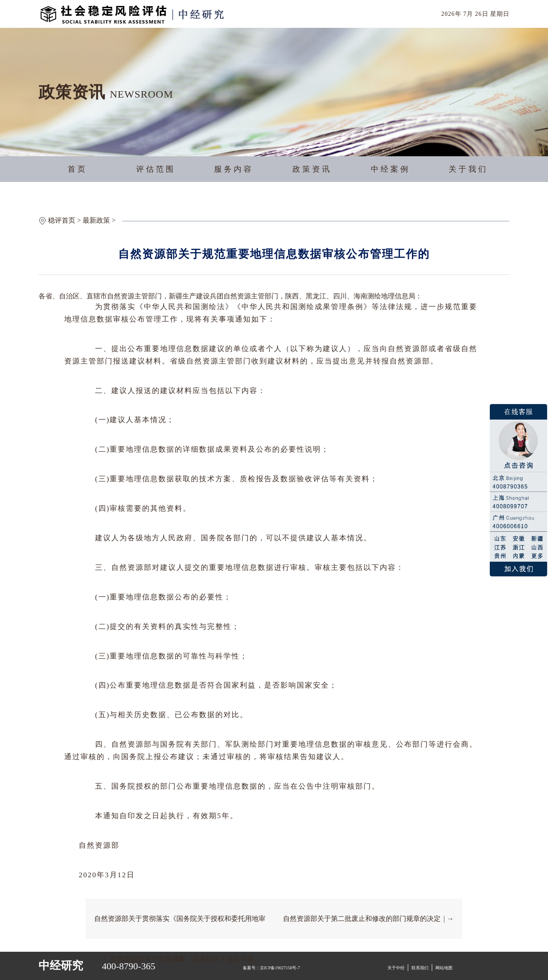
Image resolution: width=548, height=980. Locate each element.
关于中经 (396, 968)
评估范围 (156, 169)
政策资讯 (312, 169)
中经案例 (390, 169)
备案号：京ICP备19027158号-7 (271, 968)
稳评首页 (62, 220)
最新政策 (96, 220)
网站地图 (444, 968)
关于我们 (468, 169)
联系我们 (420, 968)
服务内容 (234, 169)
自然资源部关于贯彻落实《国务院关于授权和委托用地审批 (180, 927)
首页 (77, 169)
